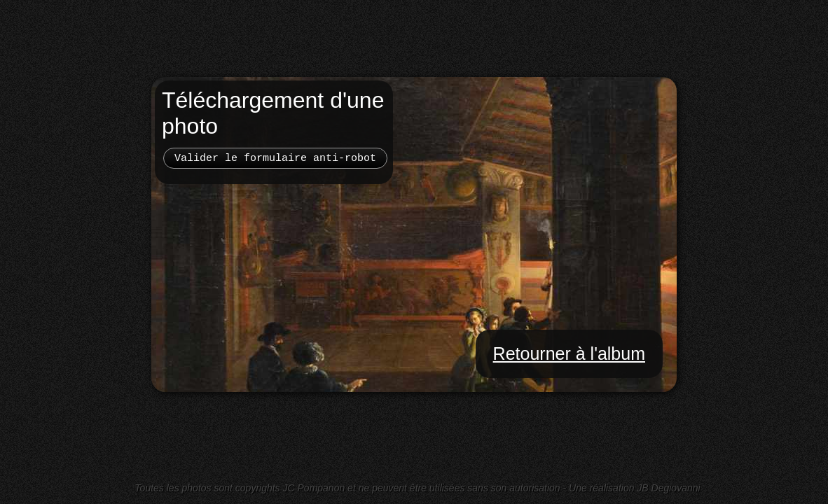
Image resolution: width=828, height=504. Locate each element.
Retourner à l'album (569, 353)
